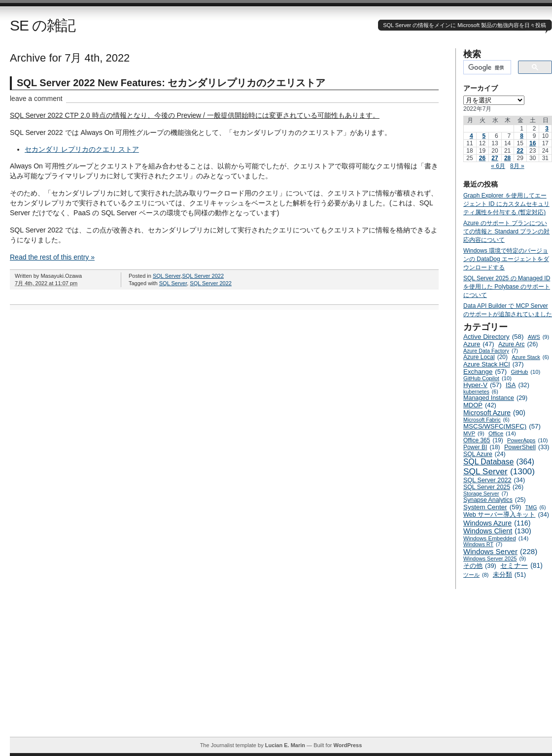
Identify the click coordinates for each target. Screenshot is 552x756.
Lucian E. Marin (285, 745)
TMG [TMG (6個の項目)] (536, 507)
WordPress (347, 745)
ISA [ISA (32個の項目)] (517, 385)
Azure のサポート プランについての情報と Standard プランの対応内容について (506, 231)
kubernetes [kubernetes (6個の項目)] (481, 392)
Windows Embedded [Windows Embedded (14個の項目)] (496, 538)
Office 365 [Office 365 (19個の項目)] (483, 440)
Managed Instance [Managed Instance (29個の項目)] (495, 398)
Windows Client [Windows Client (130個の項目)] (497, 531)
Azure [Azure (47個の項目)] (479, 344)
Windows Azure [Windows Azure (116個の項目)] (497, 523)
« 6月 (498, 166)
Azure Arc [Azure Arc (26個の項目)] (518, 344)
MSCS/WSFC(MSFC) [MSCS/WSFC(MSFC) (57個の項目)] (502, 426)
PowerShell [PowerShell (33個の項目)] (527, 447)
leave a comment (36, 99)
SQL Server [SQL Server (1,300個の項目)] (499, 472)
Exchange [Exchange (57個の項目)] (485, 372)
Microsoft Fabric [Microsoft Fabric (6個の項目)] (486, 420)
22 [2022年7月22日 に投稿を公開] (520, 151)
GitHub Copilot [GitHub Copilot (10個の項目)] (487, 378)
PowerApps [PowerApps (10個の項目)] (527, 440)
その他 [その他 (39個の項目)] (480, 566)
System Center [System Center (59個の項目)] (492, 507)
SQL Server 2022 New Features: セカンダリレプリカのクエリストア (171, 83)
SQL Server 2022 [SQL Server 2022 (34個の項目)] (494, 480)
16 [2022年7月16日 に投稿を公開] (533, 143)
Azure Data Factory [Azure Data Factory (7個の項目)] (491, 351)
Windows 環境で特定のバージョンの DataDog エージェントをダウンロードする (506, 259)
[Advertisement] (281, 668)
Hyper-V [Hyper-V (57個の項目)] (483, 385)
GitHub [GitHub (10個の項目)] (525, 372)
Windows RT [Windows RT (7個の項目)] (483, 544)
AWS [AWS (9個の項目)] (538, 337)
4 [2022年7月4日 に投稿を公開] (471, 136)
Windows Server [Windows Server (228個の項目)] (500, 551)
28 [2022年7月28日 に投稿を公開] (507, 158)
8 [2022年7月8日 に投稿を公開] (522, 136)
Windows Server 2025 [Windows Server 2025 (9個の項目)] (495, 559)
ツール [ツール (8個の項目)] (476, 575)
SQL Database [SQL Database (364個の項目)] (499, 462)
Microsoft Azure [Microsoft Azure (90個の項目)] (494, 413)
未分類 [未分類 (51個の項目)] (510, 575)
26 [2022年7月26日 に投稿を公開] (482, 158)
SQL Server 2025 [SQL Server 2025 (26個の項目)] (493, 487)
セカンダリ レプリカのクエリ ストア (82, 149)
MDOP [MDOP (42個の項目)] (480, 405)
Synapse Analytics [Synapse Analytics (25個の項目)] (495, 500)
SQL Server (167, 276)
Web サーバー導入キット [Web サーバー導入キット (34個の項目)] (506, 515)
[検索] (486, 67)
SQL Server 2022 (203, 276)
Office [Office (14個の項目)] (502, 433)
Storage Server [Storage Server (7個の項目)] (486, 493)
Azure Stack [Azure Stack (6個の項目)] (530, 357)
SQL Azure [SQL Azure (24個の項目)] (484, 454)
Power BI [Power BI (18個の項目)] (482, 447)
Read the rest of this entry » (52, 257)
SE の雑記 (43, 25)
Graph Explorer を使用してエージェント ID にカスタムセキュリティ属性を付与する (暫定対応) (506, 204)
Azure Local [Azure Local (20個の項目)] (485, 357)
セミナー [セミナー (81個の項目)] (521, 566)
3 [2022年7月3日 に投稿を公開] (547, 129)
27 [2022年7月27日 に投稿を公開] (495, 158)
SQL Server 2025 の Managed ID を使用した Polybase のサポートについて (507, 287)
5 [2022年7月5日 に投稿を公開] (484, 136)
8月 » (517, 166)
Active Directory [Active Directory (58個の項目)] (493, 337)
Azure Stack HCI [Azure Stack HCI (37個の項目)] (494, 364)
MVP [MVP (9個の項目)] (474, 433)
